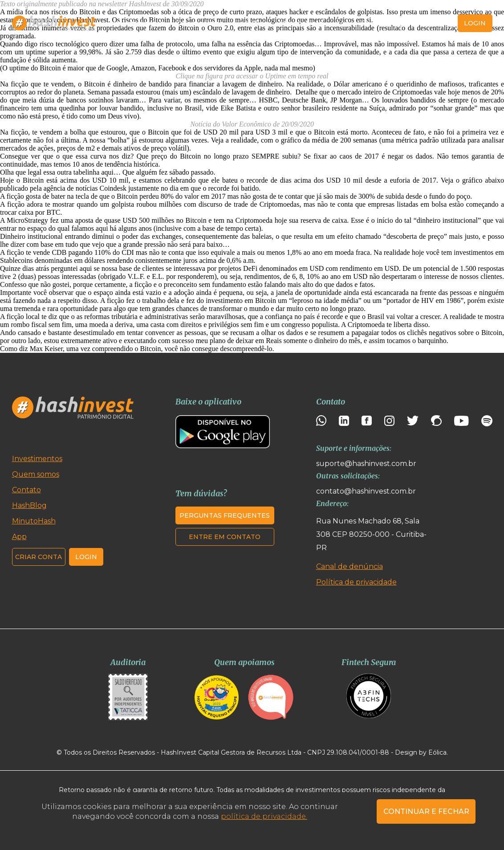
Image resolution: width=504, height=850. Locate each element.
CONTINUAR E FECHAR (426, 811)
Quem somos (199, 23)
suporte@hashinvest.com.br (366, 464)
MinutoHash (302, 23)
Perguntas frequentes (225, 515)
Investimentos (139, 23)
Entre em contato (225, 537)
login (475, 23)
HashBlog (252, 23)
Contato (376, 23)
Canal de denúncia (350, 566)
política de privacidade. (264, 816)
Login (86, 557)
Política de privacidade (356, 582)
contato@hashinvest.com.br (366, 491)
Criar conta (428, 23)
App (343, 23)
